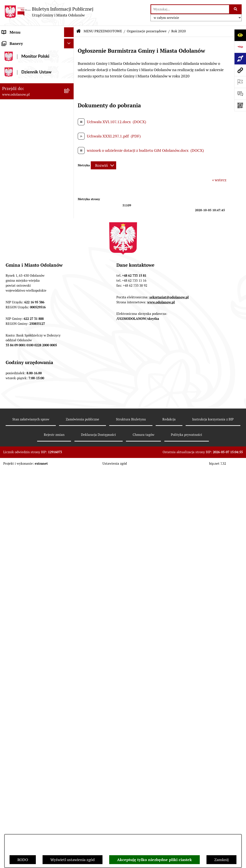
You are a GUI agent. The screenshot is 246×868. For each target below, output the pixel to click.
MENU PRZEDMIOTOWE (23, 61)
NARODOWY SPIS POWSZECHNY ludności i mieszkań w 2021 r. (31, 716)
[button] (70, 42)
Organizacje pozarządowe (147, 31)
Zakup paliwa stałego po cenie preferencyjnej (28, 629)
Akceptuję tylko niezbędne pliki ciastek (154, 860)
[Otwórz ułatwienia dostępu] (240, 35)
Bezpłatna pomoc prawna (24, 678)
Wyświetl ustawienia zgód (73, 860)
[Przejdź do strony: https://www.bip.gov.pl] (240, 47)
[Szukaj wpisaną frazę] (236, 9)
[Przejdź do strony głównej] (49, 12)
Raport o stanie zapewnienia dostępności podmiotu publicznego (32, 613)
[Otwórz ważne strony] (240, 82)
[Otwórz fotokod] (240, 105)
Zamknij (221, 860)
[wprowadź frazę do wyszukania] (190, 9)
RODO (23, 860)
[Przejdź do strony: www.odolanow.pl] (240, 70)
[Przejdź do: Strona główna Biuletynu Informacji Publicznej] (79, 31)
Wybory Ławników (18, 729)
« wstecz (219, 180)
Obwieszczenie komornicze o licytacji (27, 666)
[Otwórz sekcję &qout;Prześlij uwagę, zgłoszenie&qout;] (240, 94)
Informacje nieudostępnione (26, 600)
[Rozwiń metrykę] (103, 165)
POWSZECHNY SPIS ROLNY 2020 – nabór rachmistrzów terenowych (32, 701)
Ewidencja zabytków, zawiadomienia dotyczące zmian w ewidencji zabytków (32, 647)
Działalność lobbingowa (22, 52)
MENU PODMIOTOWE (21, 42)
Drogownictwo (15, 688)
